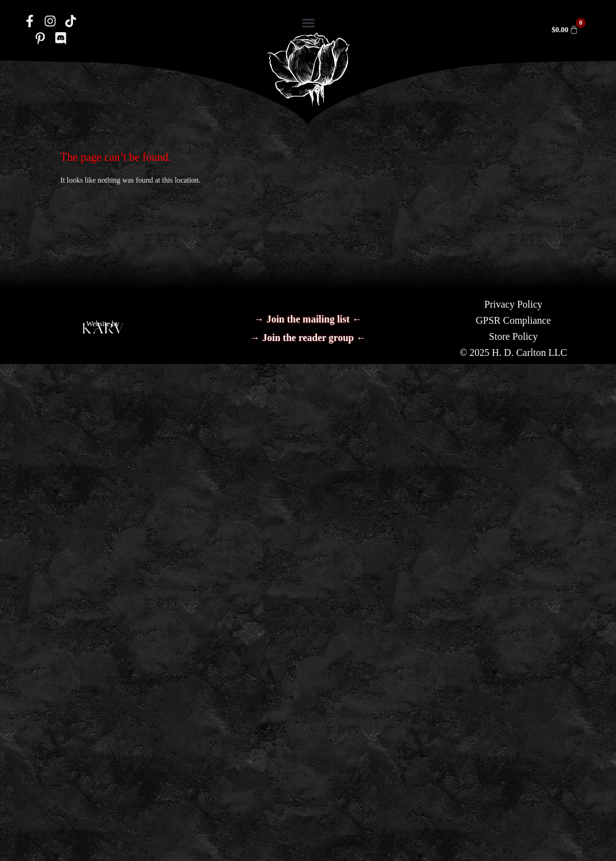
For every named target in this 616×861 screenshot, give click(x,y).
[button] (308, 23)
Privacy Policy (513, 304)
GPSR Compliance (513, 320)
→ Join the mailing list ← (308, 319)
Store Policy (514, 336)
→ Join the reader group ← (308, 338)
